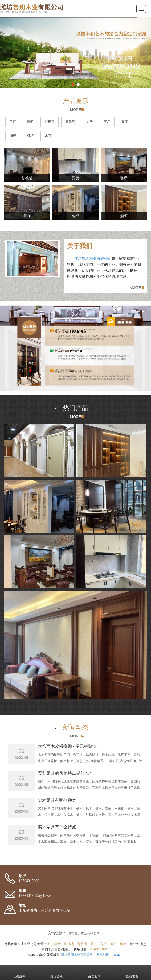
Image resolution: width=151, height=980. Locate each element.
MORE (76, 110)
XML (116, 955)
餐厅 (125, 122)
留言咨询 (94, 973)
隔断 (30, 122)
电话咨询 (19, 973)
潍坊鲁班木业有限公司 (93, 259)
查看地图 (132, 973)
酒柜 (30, 136)
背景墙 (70, 122)
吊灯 (13, 122)
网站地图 (103, 955)
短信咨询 (57, 973)
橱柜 (13, 136)
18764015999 (98, 949)
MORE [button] (135, 288)
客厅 (107, 122)
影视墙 (50, 122)
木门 (48, 136)
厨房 (89, 122)
